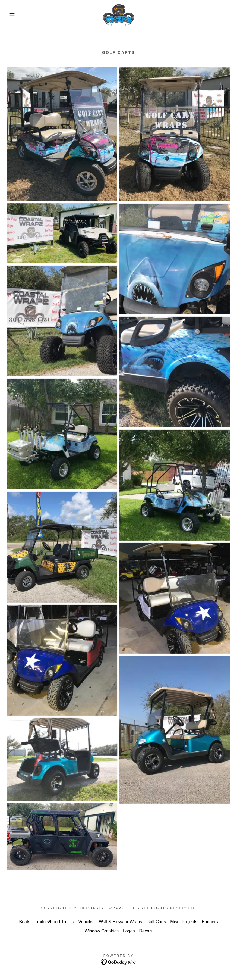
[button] (12, 15)
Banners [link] (210, 922)
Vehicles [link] (87, 922)
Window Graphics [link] (102, 931)
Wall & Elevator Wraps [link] (120, 922)
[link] (118, 15)
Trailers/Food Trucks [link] (54, 922)
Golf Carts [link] (156, 922)
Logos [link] (129, 931)
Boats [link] (25, 922)
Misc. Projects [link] (184, 922)
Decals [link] (146, 931)
